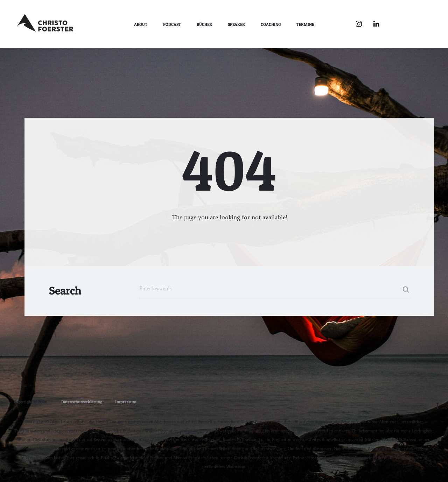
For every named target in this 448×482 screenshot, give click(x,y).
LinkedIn (376, 24)
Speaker (236, 24)
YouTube (394, 24)
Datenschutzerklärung (82, 402)
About (141, 24)
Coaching (271, 24)
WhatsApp (429, 24)
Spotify (411, 24)
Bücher (204, 24)
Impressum (126, 402)
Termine (305, 24)
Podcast (172, 24)
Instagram (359, 24)
